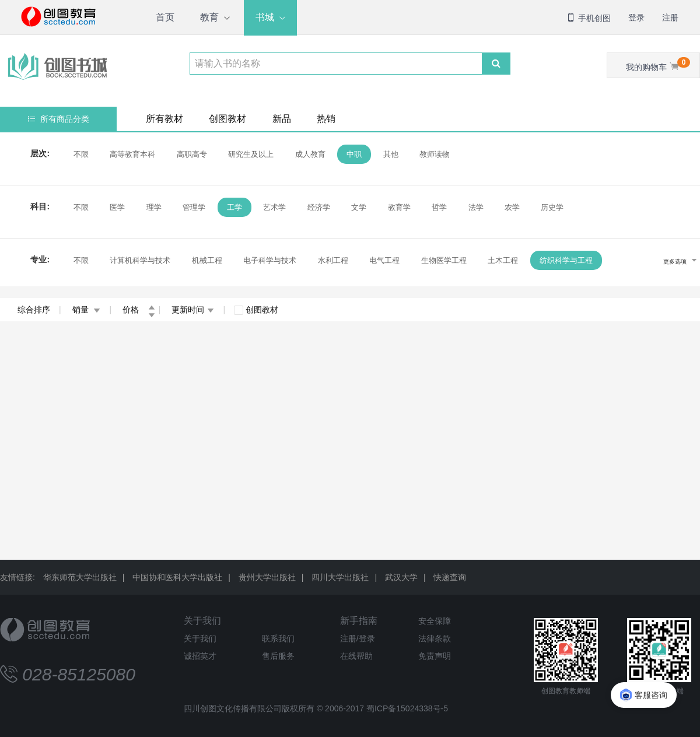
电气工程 (384, 260)
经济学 (319, 207)
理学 (154, 207)
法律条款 (435, 638)
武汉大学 (401, 577)
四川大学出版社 (340, 577)
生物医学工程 (444, 260)
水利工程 (333, 260)
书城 (265, 17)
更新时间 (193, 310)
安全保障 (435, 621)
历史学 (552, 207)
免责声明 (435, 656)
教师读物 (435, 154)
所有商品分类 (59, 119)
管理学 (194, 207)
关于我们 (202, 621)
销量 (87, 310)
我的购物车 (658, 64)
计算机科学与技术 (140, 260)
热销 (326, 119)
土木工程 (503, 260)
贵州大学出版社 (267, 577)
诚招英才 (200, 656)
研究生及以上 (251, 154)
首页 (165, 17)
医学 (117, 207)
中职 (354, 154)
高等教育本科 (132, 154)
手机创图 (589, 18)
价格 (139, 310)
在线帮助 (356, 656)
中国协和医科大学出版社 (177, 577)
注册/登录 (358, 638)
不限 (81, 154)
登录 (636, 17)
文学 (359, 207)
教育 (209, 17)
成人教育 (310, 154)
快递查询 (450, 577)
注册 (670, 17)
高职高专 (192, 154)
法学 (476, 207)
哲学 (439, 207)
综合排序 (34, 310)
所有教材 (164, 119)
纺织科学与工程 (566, 260)
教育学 (399, 207)
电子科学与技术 (270, 260)
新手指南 (359, 621)
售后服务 (278, 656)
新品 (282, 119)
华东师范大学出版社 (80, 577)
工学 (235, 207)
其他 (391, 154)
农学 (512, 207)
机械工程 (207, 260)
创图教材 (228, 119)
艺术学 (274, 207)
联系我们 (278, 638)
